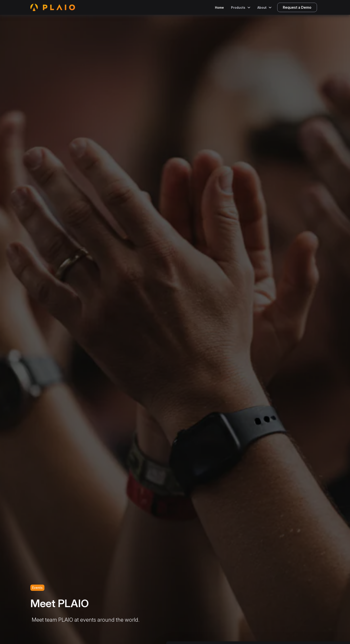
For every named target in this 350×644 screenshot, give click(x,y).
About (262, 7)
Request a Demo (297, 7)
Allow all (313, 603)
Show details (234, 632)
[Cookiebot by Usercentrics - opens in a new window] (29, 635)
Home (219, 7)
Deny (313, 632)
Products (238, 7)
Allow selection (313, 618)
